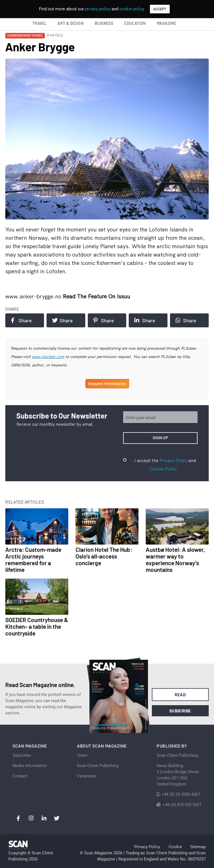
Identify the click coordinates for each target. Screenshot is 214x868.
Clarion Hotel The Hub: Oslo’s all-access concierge (104, 556)
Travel (39, 23)
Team (82, 755)
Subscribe (180, 711)
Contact (20, 776)
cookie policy (132, 9)
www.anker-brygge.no (34, 296)
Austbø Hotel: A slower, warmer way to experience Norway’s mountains (175, 559)
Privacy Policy (173, 460)
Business (104, 23)
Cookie (175, 847)
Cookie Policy (163, 469)
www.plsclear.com (48, 357)
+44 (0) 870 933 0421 (182, 805)
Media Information (30, 766)
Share (21, 320)
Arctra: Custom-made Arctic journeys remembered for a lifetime (33, 559)
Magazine (166, 23)
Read (180, 695)
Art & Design (71, 23)
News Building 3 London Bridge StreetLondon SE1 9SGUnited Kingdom (178, 775)
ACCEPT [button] (160, 9)
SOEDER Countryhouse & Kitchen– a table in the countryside (37, 626)
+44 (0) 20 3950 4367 (181, 794)
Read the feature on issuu (96, 296)
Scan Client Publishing (98, 766)
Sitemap (198, 847)
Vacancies (87, 776)
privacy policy (98, 9)
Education (135, 23)
